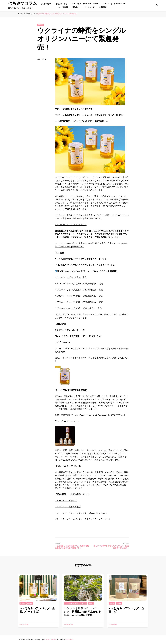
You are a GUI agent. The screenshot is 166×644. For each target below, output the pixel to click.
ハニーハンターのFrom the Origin (85, 4)
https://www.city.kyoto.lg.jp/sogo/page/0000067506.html (100, 415)
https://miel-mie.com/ (98, 513)
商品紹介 (76, 7)
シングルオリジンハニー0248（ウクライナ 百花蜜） (95, 271)
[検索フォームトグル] (157, 5)
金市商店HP (103, 7)
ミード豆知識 (63, 7)
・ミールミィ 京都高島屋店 (68, 507)
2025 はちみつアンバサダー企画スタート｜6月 (37, 610)
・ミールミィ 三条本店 (66, 501)
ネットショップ (89, 7)
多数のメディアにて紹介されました (71, 225)
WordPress (69, 640)
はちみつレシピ (62, 4)
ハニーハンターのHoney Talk (114, 4)
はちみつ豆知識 (46, 4)
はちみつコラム (23, 4)
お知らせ (23, 603)
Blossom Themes (50, 640)
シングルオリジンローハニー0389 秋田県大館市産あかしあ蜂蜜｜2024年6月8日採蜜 (83, 612)
